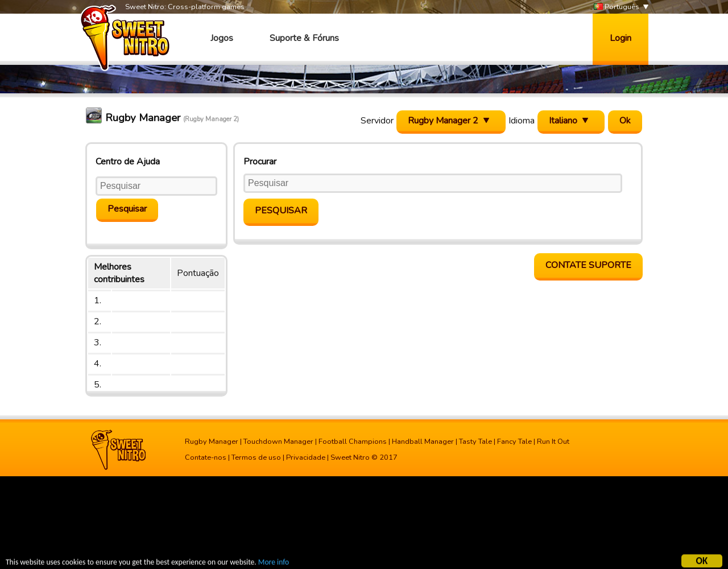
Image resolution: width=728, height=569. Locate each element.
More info (274, 563)
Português (617, 7)
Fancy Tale (514, 442)
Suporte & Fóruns (304, 38)
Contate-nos (206, 457)
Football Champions (353, 442)
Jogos (222, 38)
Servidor (377, 121)
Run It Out (553, 442)
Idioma (522, 121)
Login (621, 38)
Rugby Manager (212, 442)
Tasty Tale (475, 442)
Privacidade (306, 457)
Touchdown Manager (278, 442)
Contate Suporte (588, 265)
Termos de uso (256, 457)
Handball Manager (423, 442)
